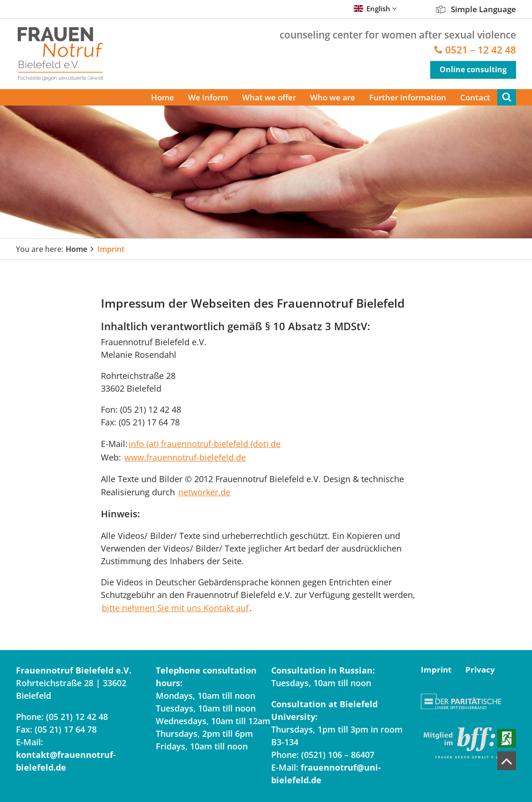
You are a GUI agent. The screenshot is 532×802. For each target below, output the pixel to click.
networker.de (204, 492)
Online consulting (473, 69)
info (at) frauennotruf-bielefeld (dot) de (205, 444)
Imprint (111, 249)
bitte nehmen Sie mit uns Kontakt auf (175, 608)
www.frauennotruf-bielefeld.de (185, 457)
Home (163, 97)
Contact (475, 97)
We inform (208, 97)
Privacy (480, 670)
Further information (408, 97)
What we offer (269, 97)
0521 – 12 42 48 (481, 50)
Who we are (333, 97)
